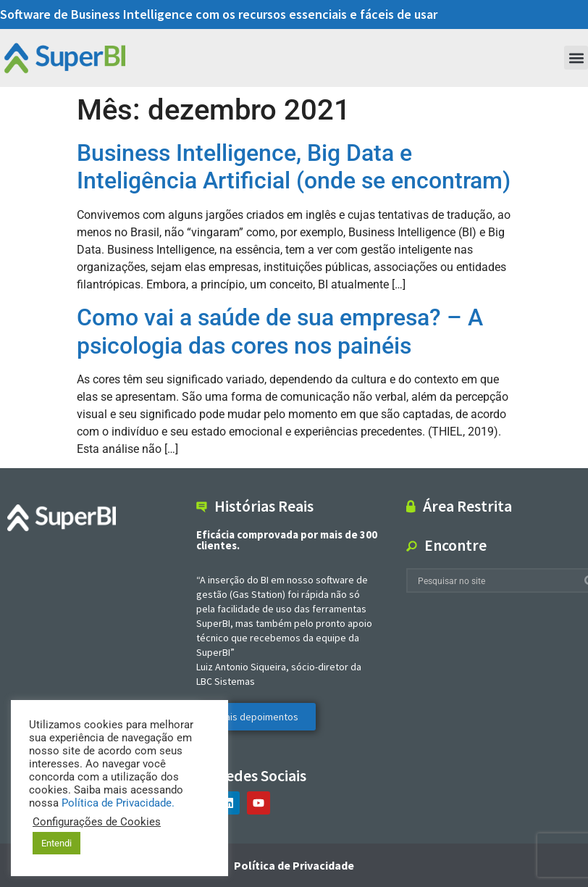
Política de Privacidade (294, 865)
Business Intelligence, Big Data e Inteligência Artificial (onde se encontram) (294, 167)
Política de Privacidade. (118, 803)
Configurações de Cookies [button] (97, 822)
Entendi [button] (56, 843)
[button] (576, 58)
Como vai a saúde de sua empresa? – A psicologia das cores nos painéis (280, 331)
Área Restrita (467, 506)
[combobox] (495, 581)
